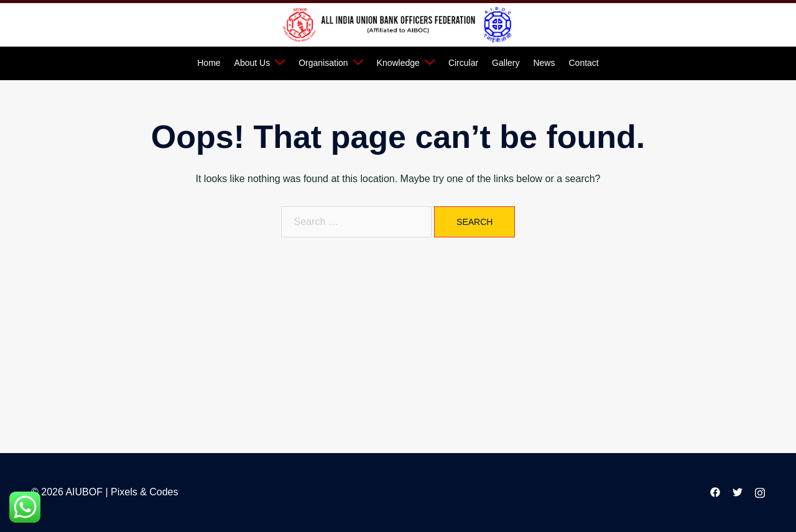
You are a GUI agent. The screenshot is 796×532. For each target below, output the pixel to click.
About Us (252, 63)
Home (209, 63)
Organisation (323, 63)
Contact (583, 63)
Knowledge (398, 63)
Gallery (506, 63)
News (544, 63)
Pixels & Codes (145, 492)
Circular (463, 63)
